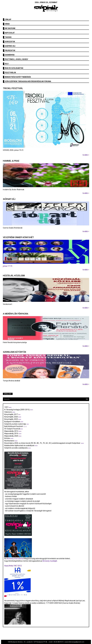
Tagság (8, 37)
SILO (7, 64)
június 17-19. (8, 266)
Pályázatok (10, 50)
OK (87, 399)
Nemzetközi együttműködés (18, 77)
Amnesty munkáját (50, 561)
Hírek (7, 24)
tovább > (86, 155)
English (8, 394)
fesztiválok (10, 73)
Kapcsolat (10, 33)
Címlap (8, 19)
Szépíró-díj (10, 46)
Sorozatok (10, 42)
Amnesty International (15, 559)
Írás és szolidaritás (14, 68)
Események (10, 55)
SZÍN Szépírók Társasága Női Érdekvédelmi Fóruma (28, 81)
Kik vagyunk (10, 28)
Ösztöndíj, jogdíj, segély (16, 59)
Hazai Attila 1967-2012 (13, 566)
